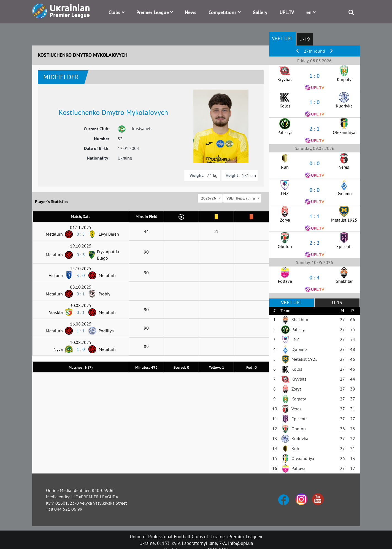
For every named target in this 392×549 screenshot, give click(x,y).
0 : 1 (81, 294)
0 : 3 (81, 255)
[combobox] (210, 198)
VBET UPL (282, 38)
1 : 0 (81, 349)
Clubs (114, 12)
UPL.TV (287, 12)
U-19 (305, 39)
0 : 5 (81, 234)
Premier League (153, 12)
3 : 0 (81, 275)
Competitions (223, 12)
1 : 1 (81, 331)
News (191, 12)
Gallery (260, 12)
